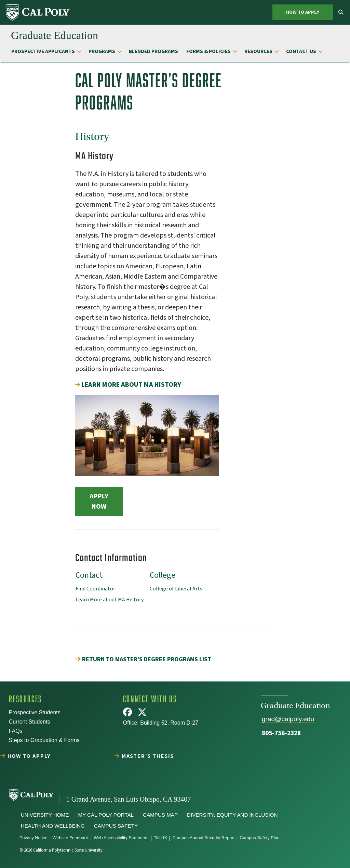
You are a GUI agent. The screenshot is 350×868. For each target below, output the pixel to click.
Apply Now (99, 501)
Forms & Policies (208, 51)
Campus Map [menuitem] (160, 815)
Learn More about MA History (110, 600)
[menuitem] (38, 12)
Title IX (160, 838)
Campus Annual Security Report (203, 838)
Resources (258, 51)
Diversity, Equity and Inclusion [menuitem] (232, 815)
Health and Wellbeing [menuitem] (53, 826)
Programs (102, 51)
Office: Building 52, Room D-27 (161, 723)
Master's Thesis (148, 756)
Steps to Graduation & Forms (44, 740)
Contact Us (301, 51)
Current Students (30, 722)
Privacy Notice (33, 838)
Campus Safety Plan (260, 838)
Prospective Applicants (43, 51)
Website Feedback (71, 838)
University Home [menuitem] (45, 815)
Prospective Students (35, 712)
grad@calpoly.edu (288, 719)
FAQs (16, 731)
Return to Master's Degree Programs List (143, 659)
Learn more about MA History (131, 385)
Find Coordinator (95, 589)
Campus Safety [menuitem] (116, 826)
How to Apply (303, 12)
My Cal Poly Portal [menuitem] (106, 815)
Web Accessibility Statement (121, 838)
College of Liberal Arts (176, 589)
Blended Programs (153, 51)
